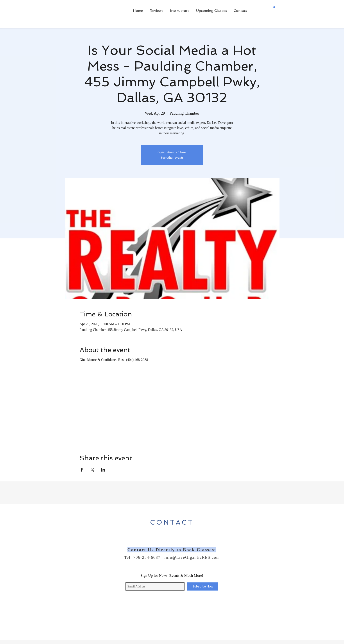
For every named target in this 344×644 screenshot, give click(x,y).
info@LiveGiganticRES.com (192, 557)
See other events (172, 157)
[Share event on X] (92, 470)
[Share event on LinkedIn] (103, 470)
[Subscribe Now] (203, 586)
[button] (274, 7)
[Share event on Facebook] (82, 470)
